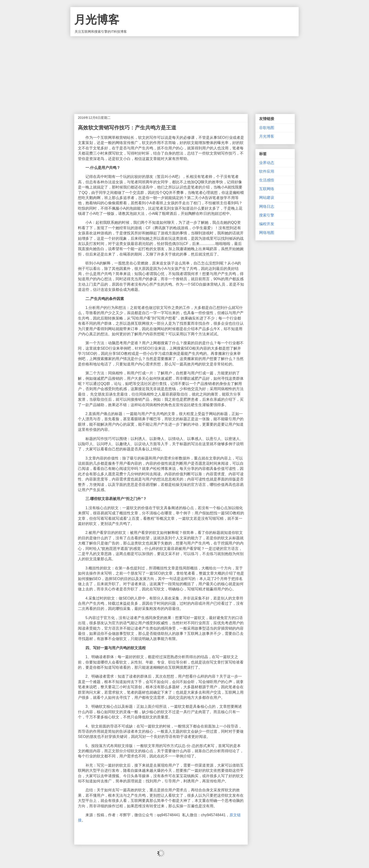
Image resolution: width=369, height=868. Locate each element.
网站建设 (267, 198)
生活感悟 (267, 180)
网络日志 (267, 206)
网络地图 (267, 233)
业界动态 (267, 163)
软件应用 (267, 171)
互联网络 (267, 189)
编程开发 (267, 224)
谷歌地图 (267, 128)
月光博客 (97, 20)
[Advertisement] (184, 72)
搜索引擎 (267, 215)
